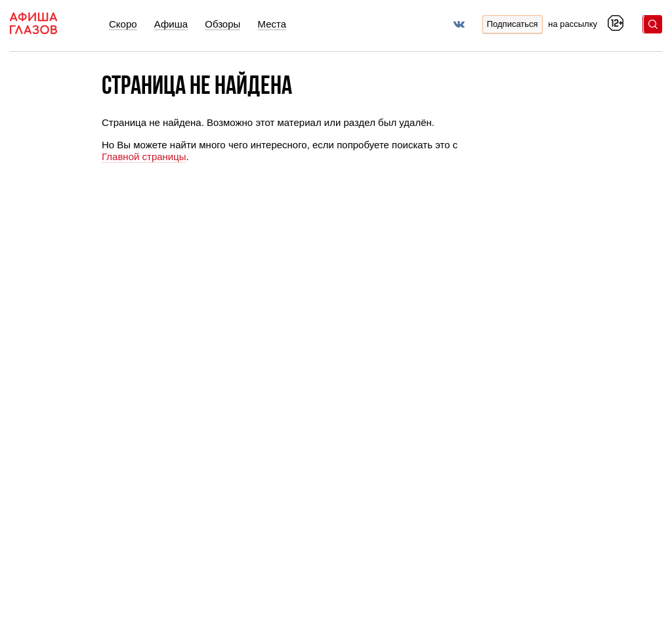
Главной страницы (144, 157)
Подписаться (513, 24)
